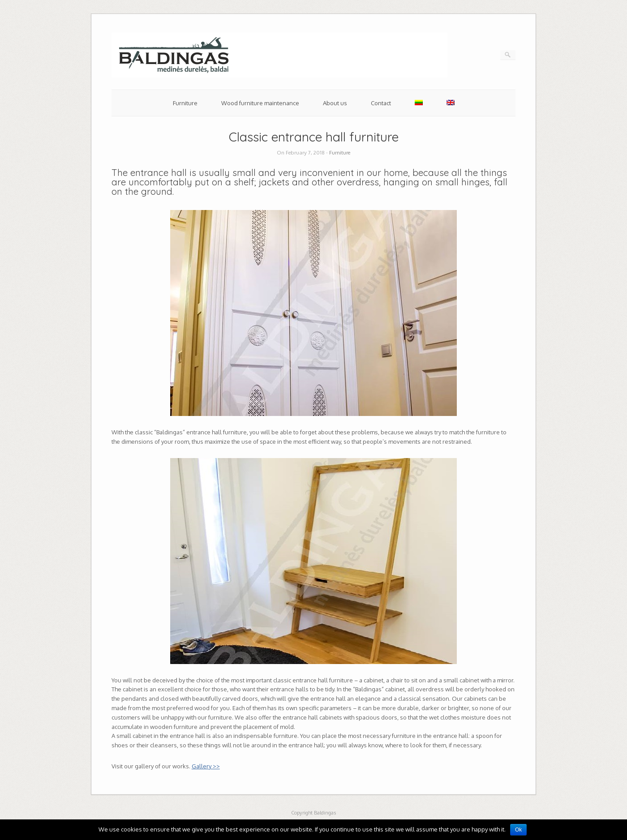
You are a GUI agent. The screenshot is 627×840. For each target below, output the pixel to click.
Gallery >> (206, 766)
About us (335, 103)
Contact (381, 103)
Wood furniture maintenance (260, 103)
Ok (518, 830)
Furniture (185, 103)
